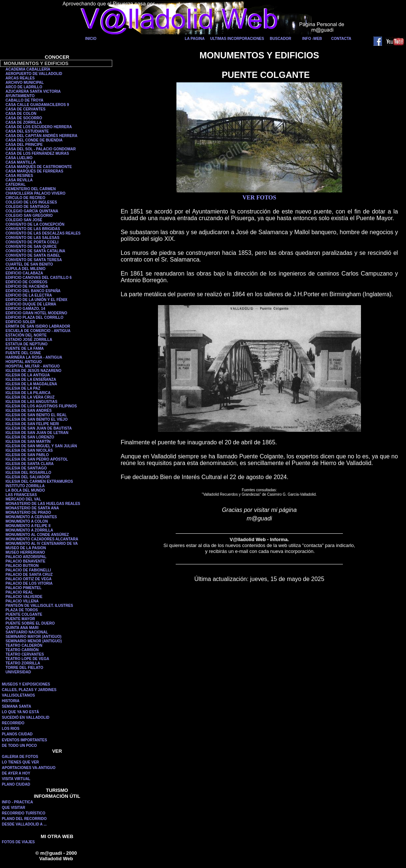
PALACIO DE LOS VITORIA (29, 583)
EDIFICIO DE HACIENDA (27, 286)
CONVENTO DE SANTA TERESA (34, 260)
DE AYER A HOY (16, 773)
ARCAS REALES (20, 78)
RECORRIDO (13, 723)
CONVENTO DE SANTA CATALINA (35, 251)
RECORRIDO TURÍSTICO (24, 813)
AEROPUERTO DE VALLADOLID (34, 74)
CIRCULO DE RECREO (25, 198)
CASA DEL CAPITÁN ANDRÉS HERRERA (42, 136)
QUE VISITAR (13, 808)
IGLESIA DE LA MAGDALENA (31, 384)
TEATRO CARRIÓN (22, 650)
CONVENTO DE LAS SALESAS (32, 238)
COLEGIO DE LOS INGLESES (31, 202)
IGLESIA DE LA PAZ (23, 388)
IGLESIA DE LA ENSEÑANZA (31, 380)
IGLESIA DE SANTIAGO (26, 468)
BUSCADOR (281, 39)
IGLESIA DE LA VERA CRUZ (30, 397)
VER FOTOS (259, 197)
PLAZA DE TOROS (22, 610)
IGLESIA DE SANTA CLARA (30, 464)
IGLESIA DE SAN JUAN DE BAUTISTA (39, 428)
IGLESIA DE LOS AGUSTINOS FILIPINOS (41, 406)
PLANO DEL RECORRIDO (24, 819)
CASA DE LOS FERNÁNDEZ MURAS (37, 153)
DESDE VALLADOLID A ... (24, 824)
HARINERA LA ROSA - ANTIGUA (34, 357)
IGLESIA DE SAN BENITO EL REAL (36, 415)
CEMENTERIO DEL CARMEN (31, 189)
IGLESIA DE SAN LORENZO (30, 437)
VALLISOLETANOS (18, 695)
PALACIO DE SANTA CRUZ (29, 575)
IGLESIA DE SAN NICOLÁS (29, 450)
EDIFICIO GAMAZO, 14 (25, 309)
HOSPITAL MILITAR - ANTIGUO (33, 366)
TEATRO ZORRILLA (23, 663)
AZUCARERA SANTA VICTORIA (33, 91)
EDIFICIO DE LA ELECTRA (29, 295)
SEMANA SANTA (16, 706)
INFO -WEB (312, 39)
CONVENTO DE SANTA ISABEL (33, 255)
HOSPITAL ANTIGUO (24, 362)
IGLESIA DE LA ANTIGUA (28, 375)
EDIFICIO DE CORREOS (26, 282)
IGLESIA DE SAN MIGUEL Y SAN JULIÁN (41, 446)
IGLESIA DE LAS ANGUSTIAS (31, 402)
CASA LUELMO (19, 158)
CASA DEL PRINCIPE (24, 145)
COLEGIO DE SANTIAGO (27, 207)
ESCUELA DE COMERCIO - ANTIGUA (38, 331)
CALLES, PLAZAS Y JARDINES (29, 690)
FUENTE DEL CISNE (23, 353)
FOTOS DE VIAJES (18, 842)
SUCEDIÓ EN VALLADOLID (26, 717)
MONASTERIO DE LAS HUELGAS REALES (43, 504)
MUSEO (13, 552)
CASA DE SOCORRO (24, 118)
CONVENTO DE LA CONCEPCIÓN (35, 224)
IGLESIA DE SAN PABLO (27, 455)
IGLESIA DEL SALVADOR (28, 477)
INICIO (91, 39)
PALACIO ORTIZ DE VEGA (29, 579)
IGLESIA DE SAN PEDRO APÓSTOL (37, 459)
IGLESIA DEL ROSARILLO (28, 473)
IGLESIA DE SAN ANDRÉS (29, 411)
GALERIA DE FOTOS (20, 757)
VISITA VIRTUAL (16, 779)
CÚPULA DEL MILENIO (25, 269)
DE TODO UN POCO (19, 746)
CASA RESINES (19, 176)
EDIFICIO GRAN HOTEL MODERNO (36, 313)
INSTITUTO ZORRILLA (25, 486)
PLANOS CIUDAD (17, 734)
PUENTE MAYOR (20, 619)
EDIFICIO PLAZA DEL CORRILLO (35, 317)
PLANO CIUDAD (16, 784)
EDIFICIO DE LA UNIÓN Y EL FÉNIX (36, 300)
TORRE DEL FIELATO (24, 668)
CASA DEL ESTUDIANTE (27, 131)
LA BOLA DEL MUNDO (25, 490)
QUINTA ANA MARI (22, 628)
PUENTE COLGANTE (24, 614)
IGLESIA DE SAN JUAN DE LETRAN (37, 433)
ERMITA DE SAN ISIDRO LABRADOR (38, 326)
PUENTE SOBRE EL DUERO (30, 623)
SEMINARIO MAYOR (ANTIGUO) (33, 637)
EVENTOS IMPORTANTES (24, 740)
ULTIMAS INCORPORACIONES (237, 39)
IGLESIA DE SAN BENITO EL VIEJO (37, 419)
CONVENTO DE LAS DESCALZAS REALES (43, 233)
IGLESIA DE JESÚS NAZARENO (33, 371)
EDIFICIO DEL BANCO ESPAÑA (33, 291)
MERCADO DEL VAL (23, 499)
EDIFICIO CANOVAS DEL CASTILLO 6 (39, 278)
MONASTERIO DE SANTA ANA (32, 508)
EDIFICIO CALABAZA (24, 273)
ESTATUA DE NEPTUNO (27, 344)
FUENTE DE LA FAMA (25, 348)
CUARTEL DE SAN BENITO (29, 264)
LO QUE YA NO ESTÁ (20, 712)
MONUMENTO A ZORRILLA (29, 530)
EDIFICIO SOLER (20, 322)
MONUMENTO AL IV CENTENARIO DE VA (42, 544)
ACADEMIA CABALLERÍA (28, 69)
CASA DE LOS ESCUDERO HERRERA (39, 127)
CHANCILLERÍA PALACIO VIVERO (35, 193)
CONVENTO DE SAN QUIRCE (31, 247)
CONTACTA (341, 39)
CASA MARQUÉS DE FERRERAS (34, 171)
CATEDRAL (16, 184)
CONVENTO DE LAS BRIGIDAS (33, 229)
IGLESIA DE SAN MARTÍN (28, 442)
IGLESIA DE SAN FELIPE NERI (32, 424)
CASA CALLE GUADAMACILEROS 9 (37, 105)
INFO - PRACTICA (17, 802)
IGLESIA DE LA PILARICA (28, 393)
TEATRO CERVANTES (25, 654)
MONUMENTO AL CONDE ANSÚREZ (37, 535)
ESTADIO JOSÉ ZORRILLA (29, 340)
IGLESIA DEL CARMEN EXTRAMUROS (39, 481)
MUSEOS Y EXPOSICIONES (26, 684)
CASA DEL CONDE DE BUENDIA (34, 140)
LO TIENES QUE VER (20, 762)
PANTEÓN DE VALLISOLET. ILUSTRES (39, 606)
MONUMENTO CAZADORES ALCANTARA (42, 539)
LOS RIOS (11, 729)
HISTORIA (11, 701)
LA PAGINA (195, 39)
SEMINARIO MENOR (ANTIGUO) (34, 641)
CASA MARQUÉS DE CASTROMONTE (39, 167)
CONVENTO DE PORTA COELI (32, 242)
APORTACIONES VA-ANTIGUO (29, 768)
